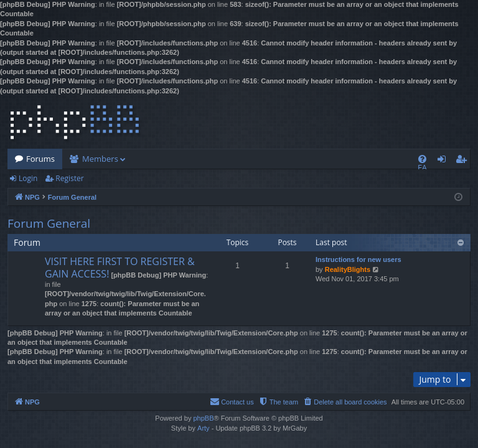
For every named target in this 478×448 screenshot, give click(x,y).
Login (28, 178)
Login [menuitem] (444, 161)
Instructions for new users (358, 259)
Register (69, 178)
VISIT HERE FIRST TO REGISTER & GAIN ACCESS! (120, 267)
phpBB (203, 418)
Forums (40, 159)
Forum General (49, 223)
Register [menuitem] (464, 161)
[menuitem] (422, 159)
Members (100, 159)
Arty (204, 428)
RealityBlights (348, 269)
